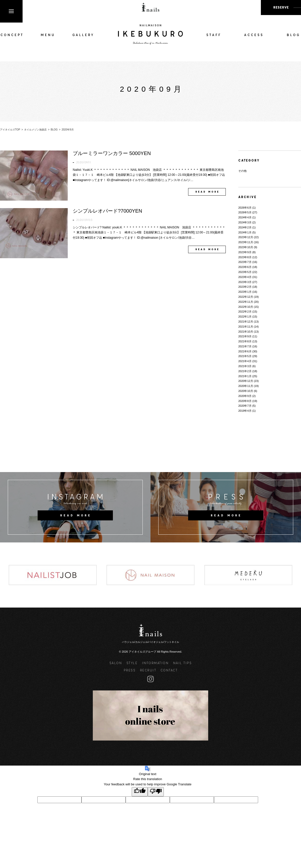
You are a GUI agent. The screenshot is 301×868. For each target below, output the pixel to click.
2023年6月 (245, 267)
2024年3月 (245, 222)
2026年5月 (245, 212)
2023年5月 (245, 272)
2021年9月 (245, 336)
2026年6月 (245, 208)
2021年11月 (246, 327)
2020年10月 (246, 391)
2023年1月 (245, 292)
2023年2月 (245, 287)
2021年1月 (245, 376)
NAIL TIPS (182, 663)
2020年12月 (246, 381)
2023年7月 (245, 262)
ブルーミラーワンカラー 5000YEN (112, 153)
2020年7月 (245, 406)
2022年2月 (245, 312)
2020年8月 (245, 401)
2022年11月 (246, 302)
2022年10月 (246, 307)
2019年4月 (245, 411)
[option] (53, 575)
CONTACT (169, 670)
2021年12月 (246, 322)
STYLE (132, 663)
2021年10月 (246, 332)
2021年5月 (245, 356)
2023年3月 (245, 282)
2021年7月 (245, 346)
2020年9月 (245, 396)
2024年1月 (245, 232)
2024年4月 (245, 217)
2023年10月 (246, 247)
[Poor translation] (156, 792)
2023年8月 (245, 257)
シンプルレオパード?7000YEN (107, 211)
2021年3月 (245, 366)
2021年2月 (245, 371)
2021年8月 (245, 341)
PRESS (130, 670)
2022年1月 (245, 317)
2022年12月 (246, 297)
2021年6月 (245, 351)
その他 (242, 171)
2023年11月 (246, 242)
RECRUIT (148, 670)
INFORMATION (155, 663)
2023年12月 (246, 237)
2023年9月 (245, 252)
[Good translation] (140, 792)
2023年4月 (245, 277)
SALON (116, 663)
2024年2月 (245, 227)
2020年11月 (246, 386)
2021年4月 (245, 361)
